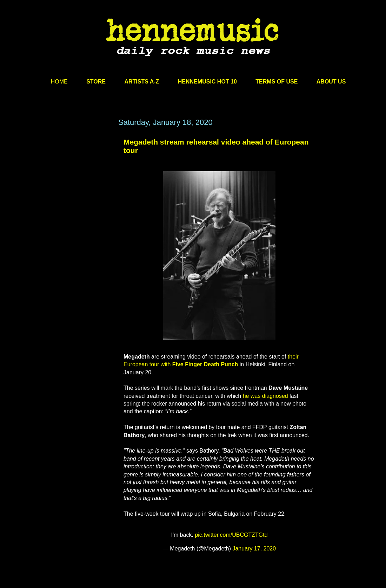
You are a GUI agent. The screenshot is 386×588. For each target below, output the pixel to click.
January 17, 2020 (254, 549)
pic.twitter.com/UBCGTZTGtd (231, 535)
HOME (59, 82)
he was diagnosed (265, 396)
